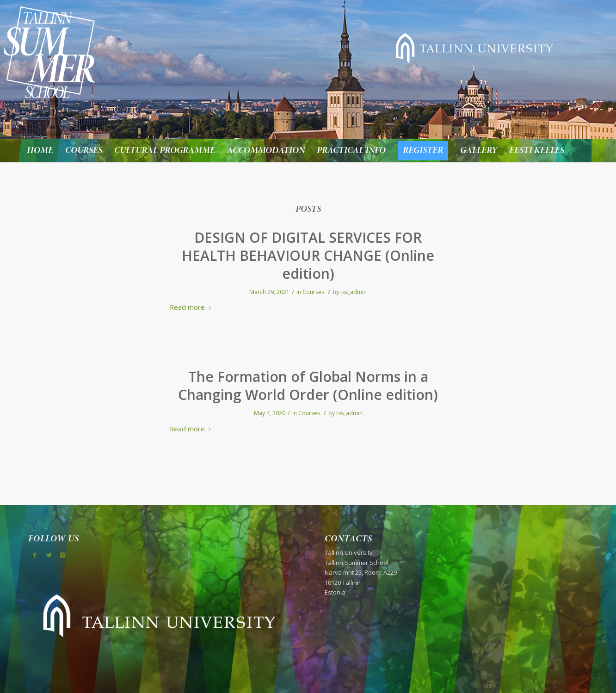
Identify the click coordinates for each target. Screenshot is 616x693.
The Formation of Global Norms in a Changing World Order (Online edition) (308, 386)
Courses (313, 292)
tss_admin (354, 292)
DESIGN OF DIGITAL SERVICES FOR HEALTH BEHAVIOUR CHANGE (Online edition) (308, 255)
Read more (192, 307)
